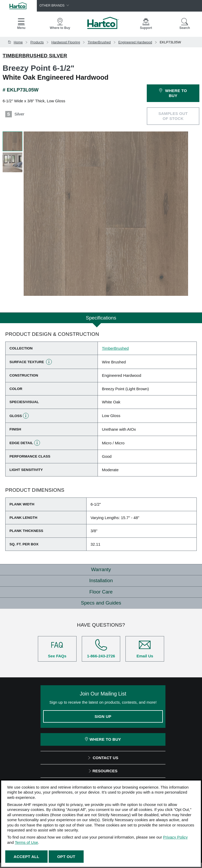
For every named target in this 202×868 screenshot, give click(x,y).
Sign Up (103, 716)
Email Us (145, 649)
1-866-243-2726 (101, 649)
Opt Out (66, 857)
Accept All (26, 857)
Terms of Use (26, 842)
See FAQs (57, 649)
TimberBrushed (115, 348)
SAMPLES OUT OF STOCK (173, 116)
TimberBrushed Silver (35, 56)
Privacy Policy (175, 837)
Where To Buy (103, 739)
